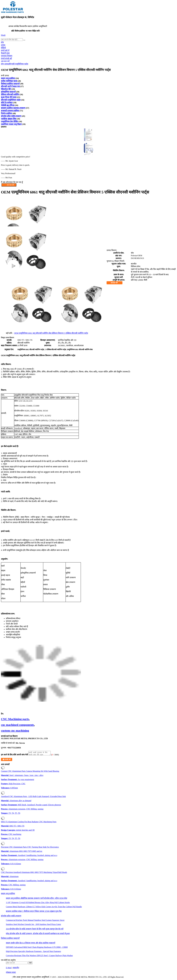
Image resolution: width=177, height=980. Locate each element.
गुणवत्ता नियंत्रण (7, 56)
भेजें (30, 964)
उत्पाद (3, 45)
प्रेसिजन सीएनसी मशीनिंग (10, 94)
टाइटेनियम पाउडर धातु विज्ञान (11, 124)
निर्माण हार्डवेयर (7, 113)
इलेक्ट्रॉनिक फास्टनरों (8, 92)
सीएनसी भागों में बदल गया (10, 86)
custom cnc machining (15, 731)
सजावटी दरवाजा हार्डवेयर (10, 111)
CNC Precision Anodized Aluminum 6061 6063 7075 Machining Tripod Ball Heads (34, 873)
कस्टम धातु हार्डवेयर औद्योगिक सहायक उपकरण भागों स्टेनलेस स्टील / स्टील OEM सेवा (37, 899)
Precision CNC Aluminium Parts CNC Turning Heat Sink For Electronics (30, 848)
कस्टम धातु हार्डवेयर (8, 78)
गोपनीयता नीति (6, 978)
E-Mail (9, 968)
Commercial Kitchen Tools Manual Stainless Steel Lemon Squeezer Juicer (35, 921)
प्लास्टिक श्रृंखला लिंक (9, 119)
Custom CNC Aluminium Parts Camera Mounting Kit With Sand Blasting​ (30, 772)
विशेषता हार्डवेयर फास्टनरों (10, 84)
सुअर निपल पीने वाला (9, 97)
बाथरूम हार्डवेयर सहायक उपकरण (13, 108)
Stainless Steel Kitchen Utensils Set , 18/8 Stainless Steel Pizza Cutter (33, 925)
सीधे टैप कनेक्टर (7, 103)
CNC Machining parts (15, 719)
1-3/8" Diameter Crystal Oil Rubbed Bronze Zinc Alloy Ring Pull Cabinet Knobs (38, 903)
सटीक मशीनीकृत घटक (9, 81)
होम (2, 42)
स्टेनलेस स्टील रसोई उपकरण (11, 116)
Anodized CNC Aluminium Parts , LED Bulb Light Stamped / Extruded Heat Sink (33, 797)
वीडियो (3, 48)
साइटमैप (16, 968)
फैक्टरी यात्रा (5, 53)
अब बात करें (5, 61)
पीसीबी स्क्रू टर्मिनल (8, 105)
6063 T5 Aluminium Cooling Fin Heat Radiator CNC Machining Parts (29, 822)
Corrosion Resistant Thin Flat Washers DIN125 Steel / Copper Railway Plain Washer (39, 956)
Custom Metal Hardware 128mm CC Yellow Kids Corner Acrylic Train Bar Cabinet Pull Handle (44, 907)
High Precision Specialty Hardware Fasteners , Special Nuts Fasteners (33, 952)
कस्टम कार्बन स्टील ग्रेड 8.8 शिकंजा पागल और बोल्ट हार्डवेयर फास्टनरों (31, 944)
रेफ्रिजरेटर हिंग (6, 89)
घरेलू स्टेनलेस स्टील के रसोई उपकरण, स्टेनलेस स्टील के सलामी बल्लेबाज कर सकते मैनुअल (38, 934)
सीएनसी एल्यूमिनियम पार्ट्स (18, 64)
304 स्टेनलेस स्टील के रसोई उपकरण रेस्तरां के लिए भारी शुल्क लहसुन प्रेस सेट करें (35, 930)
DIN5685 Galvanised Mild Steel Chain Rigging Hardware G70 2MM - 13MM (37, 948)
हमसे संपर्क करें (6, 58)
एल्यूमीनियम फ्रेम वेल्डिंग (10, 121)
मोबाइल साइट (11, 973)
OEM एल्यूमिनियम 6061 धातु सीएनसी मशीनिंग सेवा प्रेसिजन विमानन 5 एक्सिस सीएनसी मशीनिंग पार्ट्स (51, 333)
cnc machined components (18, 725)
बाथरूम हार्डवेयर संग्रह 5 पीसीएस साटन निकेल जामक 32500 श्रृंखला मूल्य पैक (34, 912)
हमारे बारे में (5, 50)
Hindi (3, 35)
